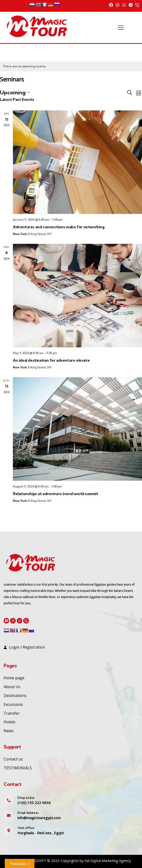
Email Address (28, 813)
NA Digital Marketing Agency (108, 861)
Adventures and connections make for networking (59, 227)
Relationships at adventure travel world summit (56, 494)
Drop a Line (26, 798)
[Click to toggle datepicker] (15, 92)
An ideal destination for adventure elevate (51, 360)
